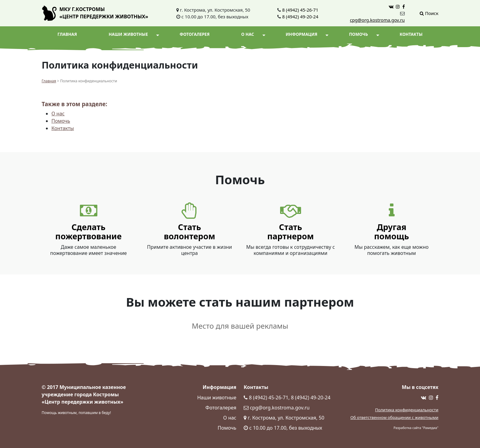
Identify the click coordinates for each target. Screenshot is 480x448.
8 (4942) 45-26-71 (300, 10)
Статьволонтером (189, 232)
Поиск (429, 13)
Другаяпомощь (392, 232)
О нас (253, 35)
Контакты (411, 34)
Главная (67, 34)
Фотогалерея (195, 34)
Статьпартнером (291, 232)
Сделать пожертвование (89, 232)
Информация (307, 35)
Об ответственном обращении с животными (394, 417)
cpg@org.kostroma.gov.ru (377, 20)
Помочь (364, 35)
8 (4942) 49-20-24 (300, 17)
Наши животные (134, 35)
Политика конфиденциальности (407, 410)
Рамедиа (430, 428)
